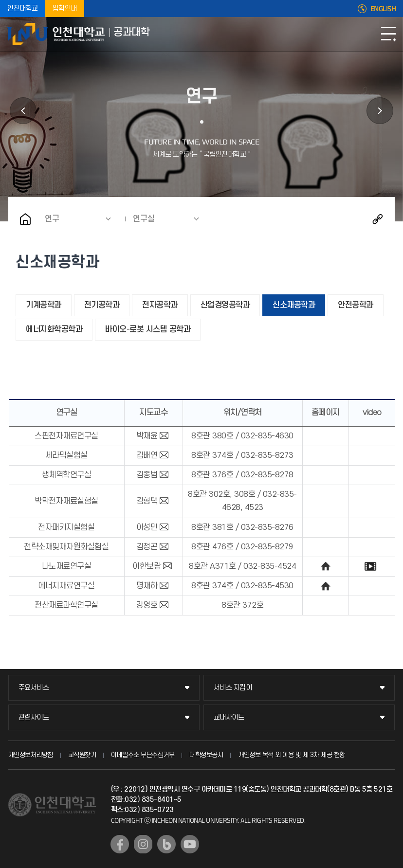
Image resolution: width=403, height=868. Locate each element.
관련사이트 (34, 717)
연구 (52, 219)
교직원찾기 (82, 755)
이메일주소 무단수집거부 (143, 755)
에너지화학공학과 (54, 329)
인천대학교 (23, 9)
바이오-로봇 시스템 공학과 (148, 329)
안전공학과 (356, 305)
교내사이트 (229, 717)
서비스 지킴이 (233, 688)
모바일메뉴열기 (388, 34)
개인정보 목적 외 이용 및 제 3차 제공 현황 (292, 755)
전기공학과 (102, 305)
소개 (23, 111)
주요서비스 (34, 688)
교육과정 (380, 111)
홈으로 (25, 219)
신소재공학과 (294, 305)
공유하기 (378, 219)
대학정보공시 (206, 755)
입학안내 (65, 9)
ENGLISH (383, 9)
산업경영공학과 (225, 305)
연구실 (144, 219)
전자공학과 (160, 305)
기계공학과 (44, 305)
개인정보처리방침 (31, 755)
